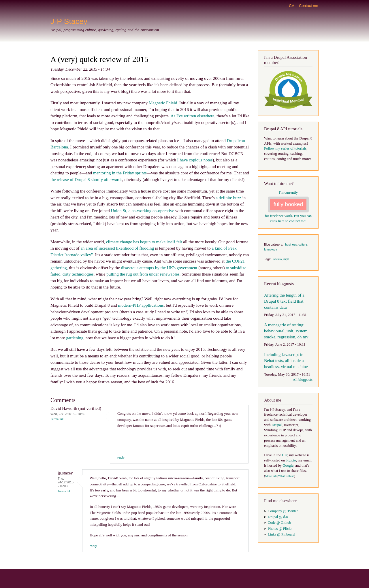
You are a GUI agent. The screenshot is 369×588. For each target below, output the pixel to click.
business (291, 245)
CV (291, 6)
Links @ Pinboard (281, 534)
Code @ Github (279, 523)
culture (303, 245)
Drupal (277, 425)
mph (286, 259)
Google (288, 465)
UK (285, 455)
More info (271, 476)
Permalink (57, 419)
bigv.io (291, 460)
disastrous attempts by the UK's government (159, 268)
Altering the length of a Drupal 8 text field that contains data (284, 301)
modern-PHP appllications (141, 305)
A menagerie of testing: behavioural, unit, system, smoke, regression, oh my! (287, 331)
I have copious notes (195, 160)
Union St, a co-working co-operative (143, 211)
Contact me (308, 6)
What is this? (286, 476)
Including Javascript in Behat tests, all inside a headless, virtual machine (286, 361)
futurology (271, 249)
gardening (75, 338)
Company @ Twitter (283, 511)
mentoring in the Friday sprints (120, 173)
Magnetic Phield (163, 103)
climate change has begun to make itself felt (144, 242)
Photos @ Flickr (280, 529)
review (277, 259)
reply (121, 457)
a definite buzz (228, 198)
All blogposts (303, 380)
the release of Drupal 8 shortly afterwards (86, 180)
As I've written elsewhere (193, 116)
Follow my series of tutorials (285, 148)
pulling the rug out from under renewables (143, 274)
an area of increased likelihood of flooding (117, 248)
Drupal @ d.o (278, 517)
